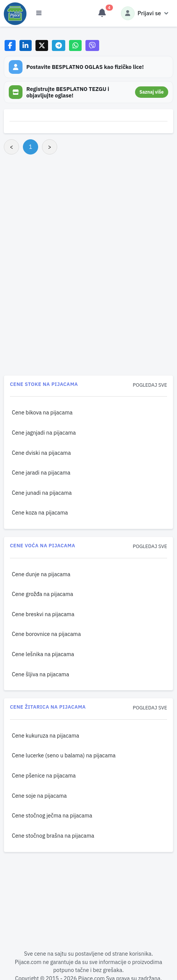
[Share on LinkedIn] (26, 45)
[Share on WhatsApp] (75, 45)
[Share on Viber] (92, 45)
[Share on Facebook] (10, 45)
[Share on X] (42, 45)
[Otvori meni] (39, 13)
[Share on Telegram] (59, 45)
